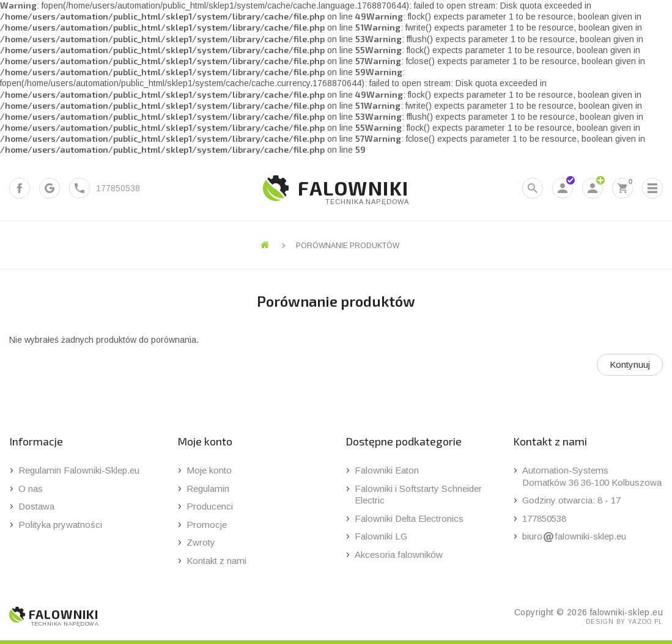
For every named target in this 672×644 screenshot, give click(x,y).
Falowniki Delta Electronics (409, 518)
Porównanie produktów (348, 246)
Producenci (210, 506)
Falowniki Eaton (387, 470)
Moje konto (209, 470)
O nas (31, 488)
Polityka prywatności (60, 525)
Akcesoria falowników (399, 554)
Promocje (207, 525)
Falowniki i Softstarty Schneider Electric (418, 495)
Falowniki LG (381, 536)
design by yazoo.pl (624, 622)
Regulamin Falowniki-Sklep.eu (79, 470)
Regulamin (208, 488)
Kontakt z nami (216, 561)
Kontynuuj (630, 364)
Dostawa (36, 506)
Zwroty (201, 542)
